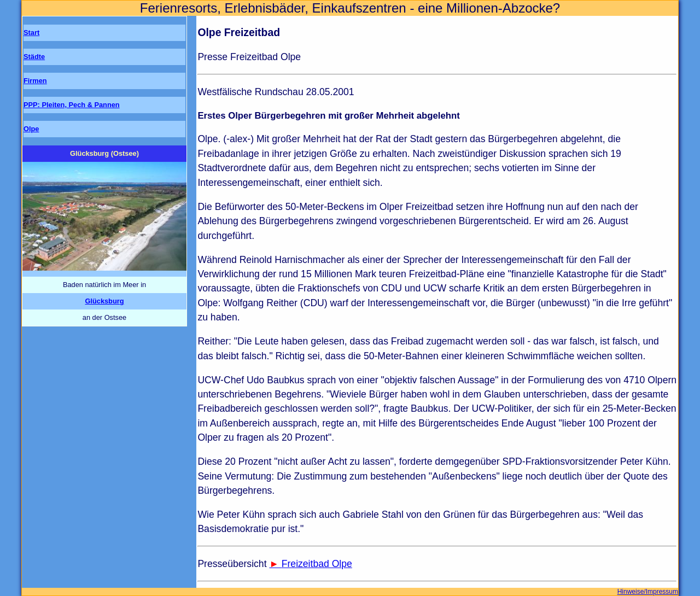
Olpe (31, 129)
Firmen (35, 81)
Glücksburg (104, 301)
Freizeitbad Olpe (317, 564)
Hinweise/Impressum (648, 592)
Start (31, 33)
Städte (34, 57)
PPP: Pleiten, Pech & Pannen (72, 105)
